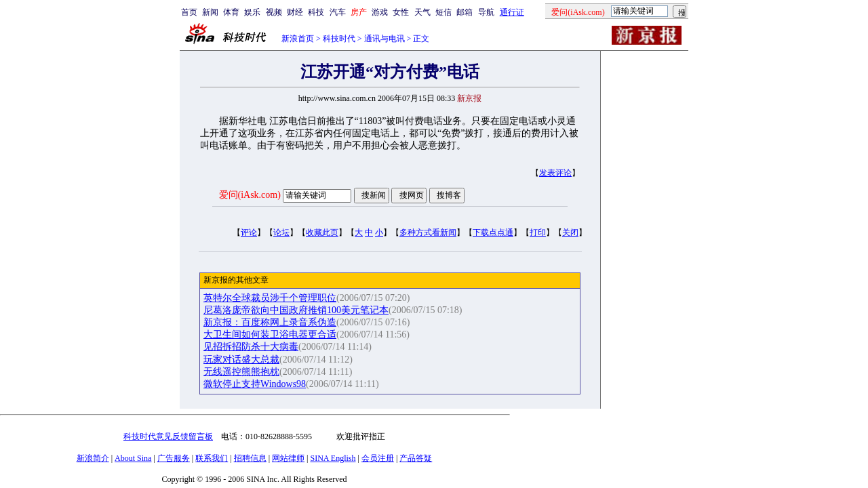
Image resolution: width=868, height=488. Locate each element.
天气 (422, 12)
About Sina (133, 458)
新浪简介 (93, 458)
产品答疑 (416, 458)
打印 (538, 232)
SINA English (333, 458)
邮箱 (465, 12)
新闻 (210, 12)
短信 (443, 12)
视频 (274, 12)
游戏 (380, 12)
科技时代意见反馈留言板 (168, 436)
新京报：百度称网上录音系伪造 (270, 322)
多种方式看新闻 (428, 232)
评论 (249, 232)
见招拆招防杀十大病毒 (251, 347)
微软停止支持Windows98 (255, 384)
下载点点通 (493, 232)
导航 (486, 12)
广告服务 (174, 458)
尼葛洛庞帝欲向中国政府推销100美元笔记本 (296, 310)
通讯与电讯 (384, 39)
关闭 (570, 232)
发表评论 (555, 173)
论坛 (281, 232)
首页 (189, 12)
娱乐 (252, 12)
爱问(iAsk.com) (250, 195)
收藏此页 (322, 232)
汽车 (338, 12)
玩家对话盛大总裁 (241, 360)
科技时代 (339, 39)
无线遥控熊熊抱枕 (241, 372)
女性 (401, 12)
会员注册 (378, 458)
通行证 (512, 12)
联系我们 (212, 458)
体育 (231, 12)
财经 (295, 12)
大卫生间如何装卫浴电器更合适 (270, 334)
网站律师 (288, 458)
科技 (316, 12)
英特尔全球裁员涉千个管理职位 (270, 298)
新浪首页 (298, 39)
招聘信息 (250, 458)
